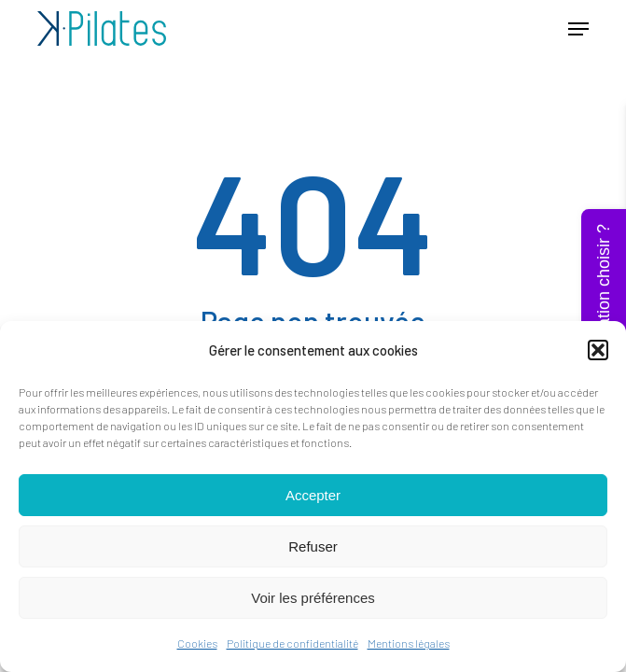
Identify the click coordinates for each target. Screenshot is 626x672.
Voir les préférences (313, 598)
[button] (598, 350)
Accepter (313, 495)
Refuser (313, 546)
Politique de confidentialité (292, 643)
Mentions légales (409, 643)
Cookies (197, 643)
